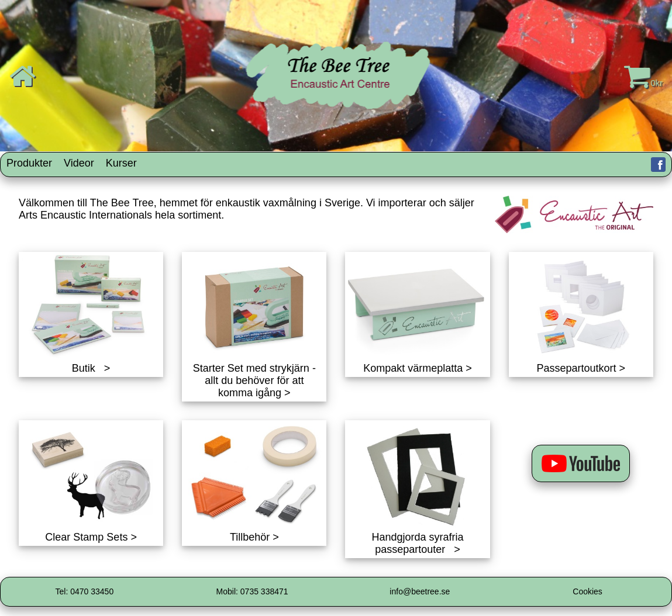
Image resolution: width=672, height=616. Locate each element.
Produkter (29, 163)
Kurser (121, 163)
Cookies (587, 591)
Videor (79, 163)
